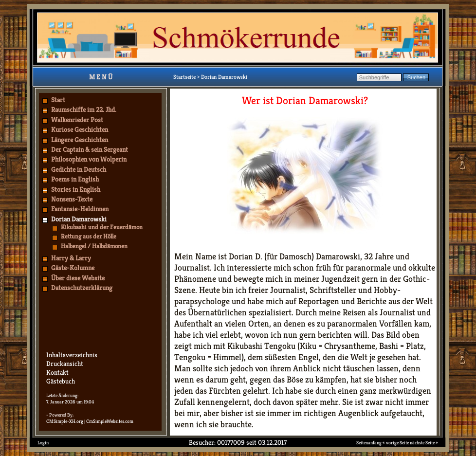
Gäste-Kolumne (73, 268)
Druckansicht (65, 364)
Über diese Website (78, 278)
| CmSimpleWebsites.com (109, 421)
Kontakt (57, 372)
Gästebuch (61, 381)
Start (58, 100)
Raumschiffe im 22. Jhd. (84, 109)
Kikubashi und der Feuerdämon (102, 227)
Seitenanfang (369, 443)
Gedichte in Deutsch (79, 169)
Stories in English (76, 189)
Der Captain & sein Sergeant (90, 149)
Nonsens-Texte (72, 199)
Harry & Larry (71, 258)
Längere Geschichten (80, 140)
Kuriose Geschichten (80, 129)
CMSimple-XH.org (65, 421)
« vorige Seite (396, 443)
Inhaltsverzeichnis (72, 355)
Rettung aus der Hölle (89, 236)
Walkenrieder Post (77, 120)
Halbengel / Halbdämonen (94, 246)
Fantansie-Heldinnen (80, 209)
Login (43, 443)
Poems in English (75, 179)
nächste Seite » (424, 443)
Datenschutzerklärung (82, 288)
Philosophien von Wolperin (89, 159)
